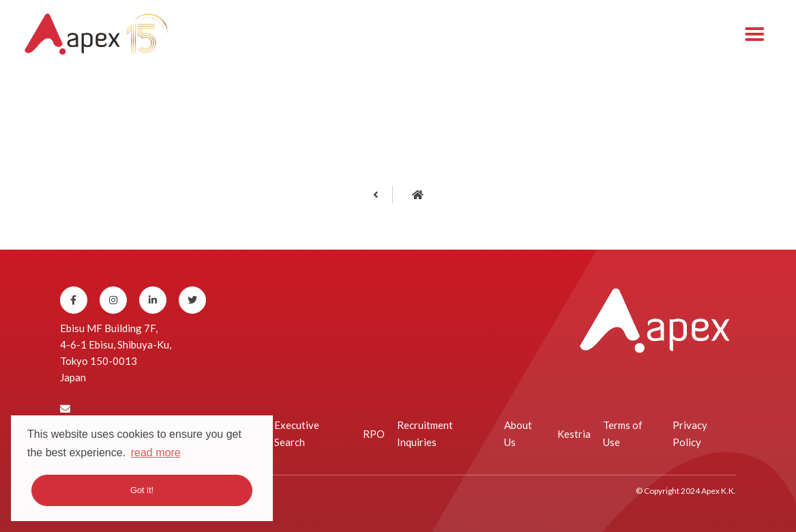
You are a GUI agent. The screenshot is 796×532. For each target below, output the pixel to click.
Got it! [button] (142, 490)
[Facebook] (74, 300)
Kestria (574, 434)
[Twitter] (192, 300)
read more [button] (156, 453)
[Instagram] (113, 300)
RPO (374, 434)
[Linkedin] (153, 300)
